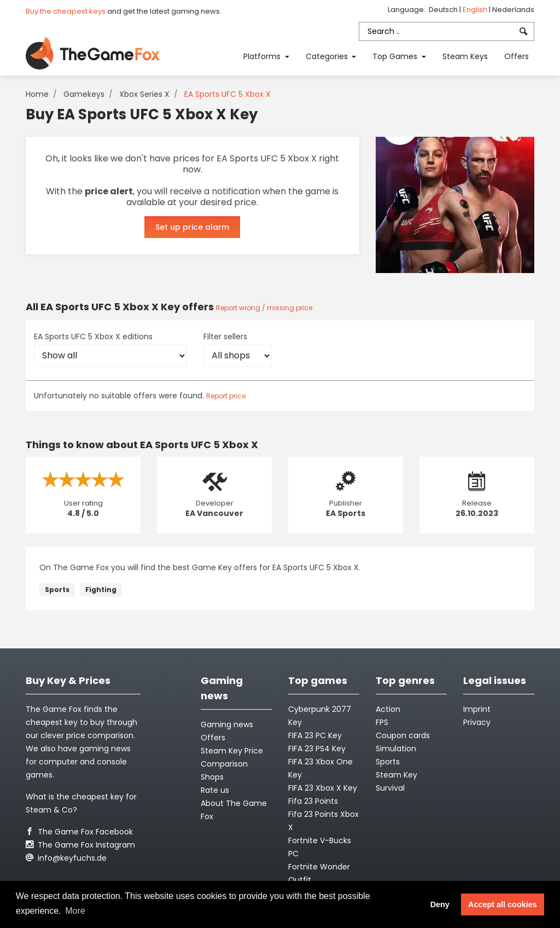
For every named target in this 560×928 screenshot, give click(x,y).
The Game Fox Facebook (79, 832)
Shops (212, 777)
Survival (390, 788)
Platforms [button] (263, 56)
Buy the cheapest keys (66, 11)
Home (37, 94)
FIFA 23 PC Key (315, 735)
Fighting (101, 590)
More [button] (75, 911)
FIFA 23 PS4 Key (317, 749)
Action (388, 709)
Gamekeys (84, 94)
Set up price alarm (192, 227)
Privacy (477, 722)
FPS (382, 722)
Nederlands (513, 10)
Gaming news (227, 724)
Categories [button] (328, 56)
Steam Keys (465, 56)
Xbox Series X (144, 94)
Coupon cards (403, 735)
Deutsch (444, 10)
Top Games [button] (396, 56)
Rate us (215, 790)
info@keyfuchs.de (66, 858)
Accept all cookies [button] (503, 904)
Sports (57, 590)
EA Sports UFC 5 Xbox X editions (93, 337)
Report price (226, 396)
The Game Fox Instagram (80, 845)
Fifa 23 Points (313, 801)
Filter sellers (225, 337)
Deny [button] (440, 904)
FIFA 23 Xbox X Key (323, 788)
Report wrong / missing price (264, 308)
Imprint (477, 709)
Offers (517, 56)
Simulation (396, 749)
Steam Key (396, 775)
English (476, 10)
